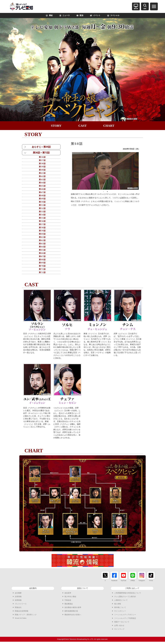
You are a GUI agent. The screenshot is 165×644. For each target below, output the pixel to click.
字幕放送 (68, 600)
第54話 (42, 215)
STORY (56, 126)
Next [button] (141, 171)
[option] (105, 171)
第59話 (42, 231)
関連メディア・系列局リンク (26, 615)
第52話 (42, 208)
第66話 (42, 253)
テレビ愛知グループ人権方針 (125, 597)
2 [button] (107, 192)
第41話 (42, 173)
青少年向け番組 (70, 597)
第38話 (42, 164)
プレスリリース (21, 604)
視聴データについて (122, 622)
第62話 (42, 240)
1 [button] (104, 192)
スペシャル (113, 15)
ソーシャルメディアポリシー (125, 615)
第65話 (42, 250)
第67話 (42, 256)
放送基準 (68, 593)
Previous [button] (70, 171)
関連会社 (18, 607)
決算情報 (18, 597)
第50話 (42, 202)
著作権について (120, 607)
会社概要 (18, 593)
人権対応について (121, 600)
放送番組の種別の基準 (73, 607)
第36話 (42, 157)
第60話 (42, 234)
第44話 (42, 183)
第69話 (42, 263)
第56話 (42, 221)
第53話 (42, 212)
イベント (95, 15)
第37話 (42, 160)
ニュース (64, 15)
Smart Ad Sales (21, 618)
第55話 (42, 218)
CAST (82, 126)
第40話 (42, 170)
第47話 (42, 192)
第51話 (42, 205)
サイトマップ (119, 629)
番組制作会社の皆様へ (73, 615)
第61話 (42, 237)
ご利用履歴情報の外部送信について (128, 593)
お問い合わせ (119, 625)
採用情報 (18, 600)
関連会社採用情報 (22, 611)
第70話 (42, 266)
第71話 (42, 269)
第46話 (42, 189)
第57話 (42, 224)
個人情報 (118, 604)
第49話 (42, 199)
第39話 (42, 167)
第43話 (42, 180)
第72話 (42, 272)
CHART (109, 126)
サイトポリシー (120, 611)
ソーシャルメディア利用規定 (125, 618)
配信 (80, 15)
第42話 (42, 176)
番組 (49, 15)
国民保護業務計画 (71, 611)
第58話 (42, 228)
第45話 (42, 186)
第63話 (42, 244)
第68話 (42, 260)
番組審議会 (69, 604)
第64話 (42, 247)
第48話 (42, 196)
